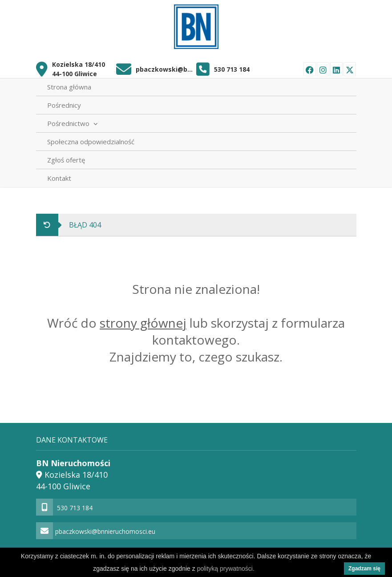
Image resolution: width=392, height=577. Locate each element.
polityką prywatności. (226, 569)
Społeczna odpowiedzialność (91, 142)
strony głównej (143, 323)
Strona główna (69, 87)
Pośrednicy (64, 105)
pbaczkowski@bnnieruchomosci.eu (166, 69)
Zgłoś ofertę (66, 160)
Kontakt (59, 178)
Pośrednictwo (73, 123)
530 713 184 (232, 69)
